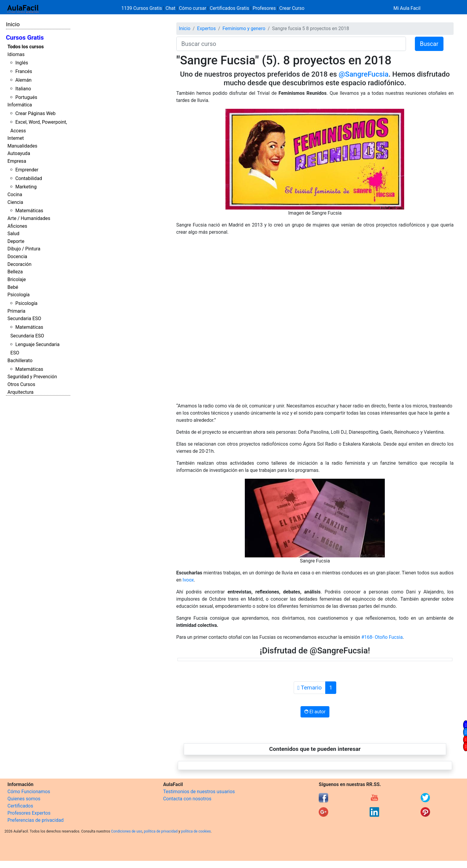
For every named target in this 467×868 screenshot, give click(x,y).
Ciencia (15, 202)
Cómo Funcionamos (29, 792)
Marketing (26, 187)
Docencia (17, 256)
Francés (24, 71)
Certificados (20, 806)
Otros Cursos (21, 384)
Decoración (20, 264)
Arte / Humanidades (29, 218)
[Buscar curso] (291, 44)
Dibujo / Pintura (24, 249)
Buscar (429, 44)
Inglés (22, 63)
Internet (16, 138)
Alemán (23, 80)
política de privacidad (161, 831)
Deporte (16, 241)
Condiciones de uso (127, 831)
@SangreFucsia (363, 74)
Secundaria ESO (24, 318)
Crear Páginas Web (35, 113)
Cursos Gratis (25, 38)
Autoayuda (19, 153)
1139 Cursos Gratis (142, 8)
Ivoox (188, 580)
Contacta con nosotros (187, 799)
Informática (20, 105)
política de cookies (196, 831)
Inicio (13, 24)
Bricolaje (17, 279)
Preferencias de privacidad (36, 820)
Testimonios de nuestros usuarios (199, 792)
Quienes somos (24, 799)
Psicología (18, 295)
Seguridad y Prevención (32, 377)
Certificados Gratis (229, 8)
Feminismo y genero (244, 28)
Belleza (15, 272)
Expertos (207, 28)
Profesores (264, 8)
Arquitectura (20, 392)
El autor (315, 712)
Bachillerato (20, 361)
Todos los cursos (26, 47)
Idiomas (16, 54)
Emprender (27, 170)
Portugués (26, 97)
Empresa (17, 161)
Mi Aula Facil (407, 8)
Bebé (13, 287)
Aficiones (17, 226)
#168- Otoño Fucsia (382, 637)
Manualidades (22, 146)
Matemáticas (29, 211)
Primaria (16, 311)
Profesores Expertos (29, 813)
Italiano (23, 89)
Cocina (15, 194)
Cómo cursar (193, 8)
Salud (13, 234)
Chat (171, 8)
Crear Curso (292, 8)
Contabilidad (29, 178)
